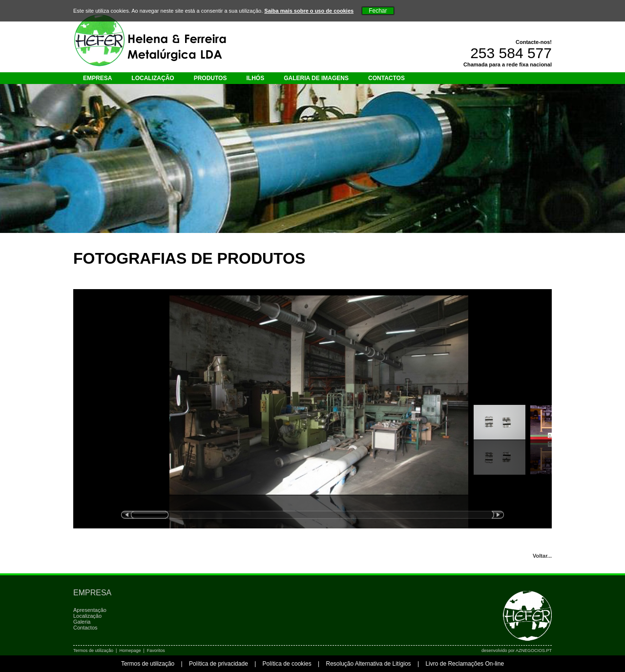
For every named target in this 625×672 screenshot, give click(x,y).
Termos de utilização (93, 651)
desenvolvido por (517, 651)
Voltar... (542, 556)
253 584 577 (511, 53)
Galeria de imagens (316, 78)
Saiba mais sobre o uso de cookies (309, 11)
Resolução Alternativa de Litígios (368, 664)
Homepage (130, 651)
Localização (153, 78)
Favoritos (156, 651)
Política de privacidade (219, 664)
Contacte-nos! (534, 42)
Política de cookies (287, 664)
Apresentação (90, 610)
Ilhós (255, 78)
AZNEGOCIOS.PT (534, 651)
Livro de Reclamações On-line (465, 664)
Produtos (210, 78)
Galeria (82, 622)
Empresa (97, 78)
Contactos (386, 78)
